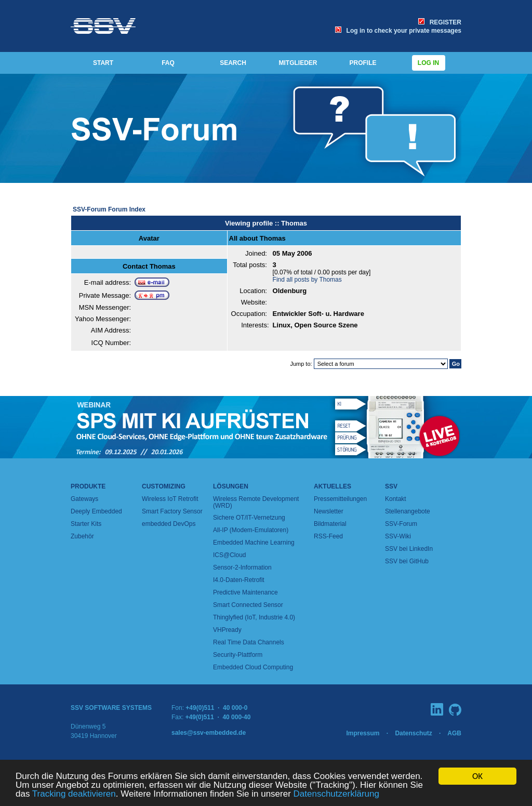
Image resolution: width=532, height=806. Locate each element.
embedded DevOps (169, 524)
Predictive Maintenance (245, 592)
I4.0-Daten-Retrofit (239, 580)
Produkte (88, 486)
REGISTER (440, 22)
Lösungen (231, 486)
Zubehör (82, 536)
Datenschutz (413, 733)
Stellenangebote (408, 511)
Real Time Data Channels (249, 642)
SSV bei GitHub (407, 561)
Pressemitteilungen (340, 499)
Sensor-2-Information (242, 567)
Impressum (363, 733)
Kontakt (396, 499)
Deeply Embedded (96, 511)
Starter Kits (86, 524)
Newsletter (329, 511)
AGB (454, 733)
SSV (391, 486)
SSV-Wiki (398, 536)
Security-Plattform (238, 655)
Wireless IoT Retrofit (170, 499)
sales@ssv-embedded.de (209, 733)
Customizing (164, 486)
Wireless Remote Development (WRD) (256, 502)
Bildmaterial (330, 524)
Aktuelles (332, 486)
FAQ (168, 63)
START (103, 63)
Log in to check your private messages (398, 31)
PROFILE (363, 63)
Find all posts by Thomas (307, 280)
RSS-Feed (328, 536)
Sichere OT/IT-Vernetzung (249, 518)
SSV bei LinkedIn (409, 549)
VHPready (227, 630)
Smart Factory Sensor (172, 511)
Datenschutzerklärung (336, 794)
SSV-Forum (401, 524)
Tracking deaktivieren (74, 794)
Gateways (84, 499)
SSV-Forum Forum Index (109, 209)
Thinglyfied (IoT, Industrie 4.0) (254, 617)
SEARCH (233, 63)
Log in (429, 63)
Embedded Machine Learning (254, 543)
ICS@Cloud (230, 555)
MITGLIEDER (298, 63)
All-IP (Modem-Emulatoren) (251, 530)
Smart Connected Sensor (248, 605)
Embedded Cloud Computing (253, 667)
